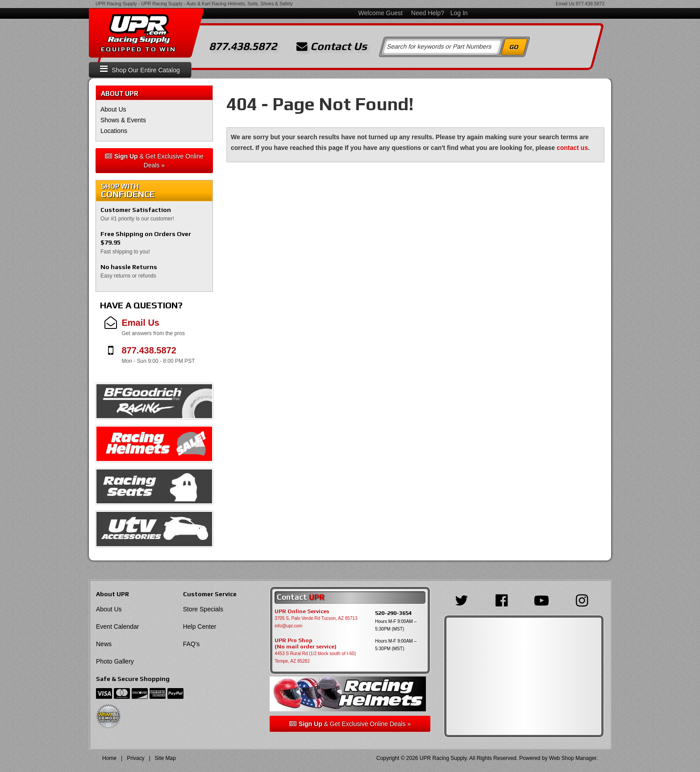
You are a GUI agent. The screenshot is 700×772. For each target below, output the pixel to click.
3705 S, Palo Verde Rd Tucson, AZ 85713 (316, 618)
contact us (572, 148)
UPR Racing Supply (116, 4)
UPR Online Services (302, 611)
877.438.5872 (590, 4)
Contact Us (332, 46)
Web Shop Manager (573, 758)
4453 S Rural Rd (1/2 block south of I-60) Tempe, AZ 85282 (315, 657)
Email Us (565, 4)
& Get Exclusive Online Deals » (154, 161)
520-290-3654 (393, 613)
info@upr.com (288, 626)
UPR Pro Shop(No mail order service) (306, 643)
